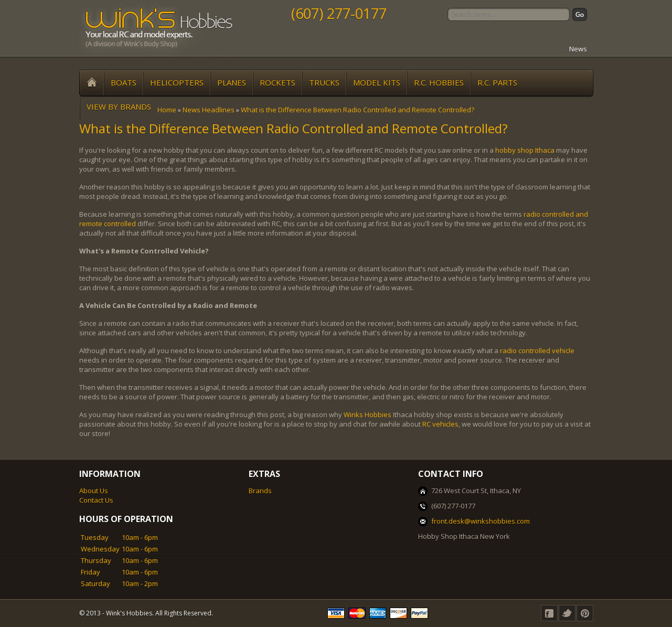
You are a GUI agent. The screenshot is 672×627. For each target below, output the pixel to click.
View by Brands (119, 107)
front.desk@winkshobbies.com (481, 521)
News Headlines (209, 110)
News (578, 49)
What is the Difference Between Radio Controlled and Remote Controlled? (358, 110)
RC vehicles (440, 424)
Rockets (278, 82)
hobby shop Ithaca (525, 150)
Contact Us (96, 500)
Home (167, 110)
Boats (124, 82)
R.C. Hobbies (439, 82)
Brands (260, 491)
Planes (232, 82)
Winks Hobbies (367, 415)
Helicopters (177, 82)
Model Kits (377, 82)
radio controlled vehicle (537, 350)
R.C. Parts (497, 82)
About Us (94, 491)
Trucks (324, 82)
